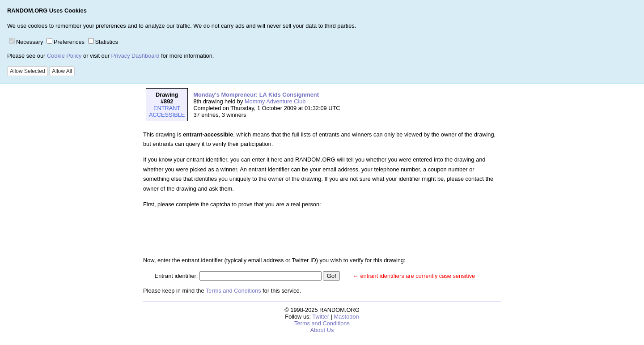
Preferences (66, 42)
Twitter (321, 317)
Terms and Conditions (233, 291)
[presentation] (223, 232)
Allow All (62, 71)
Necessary (26, 42)
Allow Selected (28, 71)
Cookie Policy (64, 56)
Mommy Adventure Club (275, 101)
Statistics (103, 42)
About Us (322, 330)
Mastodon (346, 317)
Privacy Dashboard (136, 56)
